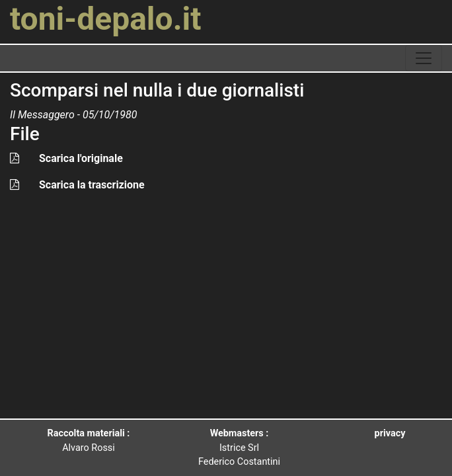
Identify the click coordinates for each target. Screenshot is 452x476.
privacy (390, 433)
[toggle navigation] (424, 58)
